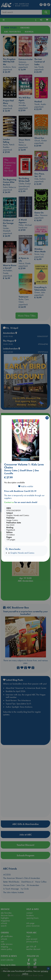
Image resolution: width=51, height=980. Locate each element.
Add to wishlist (26, 486)
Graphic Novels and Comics (22, 553)
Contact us (9, 502)
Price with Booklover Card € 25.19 (20, 491)
